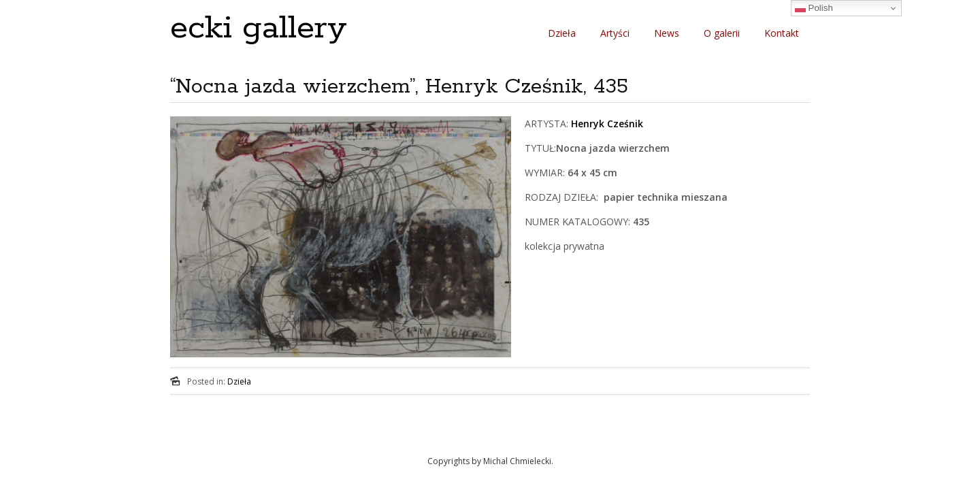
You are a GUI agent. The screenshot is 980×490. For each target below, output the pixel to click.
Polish (814, 8)
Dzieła (562, 33)
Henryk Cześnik (607, 124)
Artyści (615, 33)
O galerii (722, 33)
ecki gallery (259, 28)
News (667, 33)
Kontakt (782, 33)
